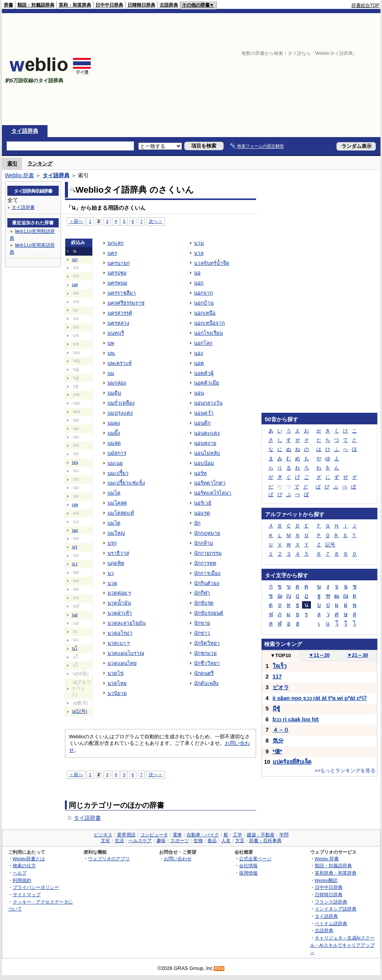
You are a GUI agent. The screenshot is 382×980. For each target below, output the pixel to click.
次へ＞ (156, 221)
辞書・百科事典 (265, 841)
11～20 (319, 655)
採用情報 (248, 873)
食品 (212, 841)
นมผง (114, 423)
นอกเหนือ (205, 313)
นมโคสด (117, 503)
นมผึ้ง (114, 433)
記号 (330, 545)
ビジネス (103, 835)
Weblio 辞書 (20, 175)
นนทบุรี (116, 333)
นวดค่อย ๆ (119, 593)
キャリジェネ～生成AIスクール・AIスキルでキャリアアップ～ (342, 945)
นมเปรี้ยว (118, 473)
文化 (105, 841)
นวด (112, 583)
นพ (75, 505)
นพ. (112, 353)
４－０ (281, 730)
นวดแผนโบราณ (126, 653)
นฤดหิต (116, 563)
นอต (199, 363)
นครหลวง (118, 323)
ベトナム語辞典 (331, 923)
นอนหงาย (205, 443)
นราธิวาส (118, 553)
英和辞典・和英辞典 (336, 873)
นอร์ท (200, 473)
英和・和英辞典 (75, 5)
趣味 (161, 841)
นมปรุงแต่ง (120, 413)
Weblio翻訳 (326, 880)
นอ (75, 615)
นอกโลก (203, 343)
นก (75, 259)
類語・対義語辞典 (36, 5)
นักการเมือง (207, 573)
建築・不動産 (261, 835)
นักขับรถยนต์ (209, 613)
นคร (112, 253)
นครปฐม (117, 273)
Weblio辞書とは (29, 859)
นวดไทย (117, 683)
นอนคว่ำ (204, 413)
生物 (198, 841)
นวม (199, 243)
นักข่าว (202, 633)
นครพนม (117, 283)
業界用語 (126, 835)
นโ (75, 648)
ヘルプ (20, 873)
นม (75, 530)
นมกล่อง (117, 383)
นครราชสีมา (122, 293)
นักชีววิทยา (207, 663)
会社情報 (248, 866)
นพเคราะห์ (120, 363)
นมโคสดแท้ (121, 513)
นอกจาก (203, 293)
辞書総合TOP (366, 5)
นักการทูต (205, 563)
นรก (112, 543)
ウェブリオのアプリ (109, 859)
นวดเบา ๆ (119, 643)
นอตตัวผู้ (204, 373)
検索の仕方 (24, 866)
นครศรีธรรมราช (126, 303)
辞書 (8, 5)
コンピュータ (154, 835)
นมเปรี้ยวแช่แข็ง (126, 483)
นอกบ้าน (204, 303)
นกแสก (115, 243)
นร (75, 547)
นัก (197, 523)
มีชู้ (276, 709)
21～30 (357, 655)
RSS (219, 969)
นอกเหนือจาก (209, 323)
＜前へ (76, 221)
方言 (240, 841)
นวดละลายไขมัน (126, 623)
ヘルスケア (140, 841)
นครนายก (119, 263)
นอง (199, 353)
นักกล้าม (204, 543)
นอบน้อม (204, 463)
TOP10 (281, 655)
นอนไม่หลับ (207, 453)
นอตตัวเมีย (206, 383)
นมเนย (115, 463)
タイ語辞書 (87, 818)
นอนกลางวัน (208, 403)
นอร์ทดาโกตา (210, 483)
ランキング (40, 164)
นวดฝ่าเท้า (120, 613)
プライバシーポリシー (36, 887)
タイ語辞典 (25, 131)
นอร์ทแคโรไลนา (213, 493)
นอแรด (202, 513)
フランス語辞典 (331, 902)
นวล (199, 253)
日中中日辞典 (109, 5)
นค (75, 285)
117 (277, 677)
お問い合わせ (178, 859)
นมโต (114, 523)
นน (75, 462)
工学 (238, 835)
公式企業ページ (255, 859)
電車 (177, 835)
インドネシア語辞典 (336, 909)
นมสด (114, 443)
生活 (119, 841)
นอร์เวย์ (203, 503)
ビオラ (281, 687)
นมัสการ (117, 453)
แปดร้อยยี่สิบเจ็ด (292, 762)
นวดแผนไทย (122, 663)
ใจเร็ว (280, 666)
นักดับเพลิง (206, 683)
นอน (199, 393)
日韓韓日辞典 (141, 5)
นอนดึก (202, 423)
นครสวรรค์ (120, 313)
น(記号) (80, 711)
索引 (12, 164)
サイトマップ (27, 894)
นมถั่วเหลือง (121, 403)
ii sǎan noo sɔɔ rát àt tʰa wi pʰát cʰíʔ (320, 698)
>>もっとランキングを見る (345, 771)
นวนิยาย (117, 693)
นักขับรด (204, 603)
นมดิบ (114, 393)
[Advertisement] (263, 69)
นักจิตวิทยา (207, 643)
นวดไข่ (115, 673)
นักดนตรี (204, 673)
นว (75, 564)
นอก (199, 283)
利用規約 (22, 880)
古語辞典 (169, 5)
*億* (278, 751)
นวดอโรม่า (120, 633)
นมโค (114, 493)
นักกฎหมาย (207, 533)
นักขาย (202, 623)
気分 (278, 741)
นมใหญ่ (116, 533)
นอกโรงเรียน (208, 333)
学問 (284, 835)
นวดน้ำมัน (119, 603)
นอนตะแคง (207, 433)
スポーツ (180, 841)
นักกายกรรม (208, 553)
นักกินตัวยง (207, 583)
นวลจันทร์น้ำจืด (212, 263)
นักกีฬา (202, 593)
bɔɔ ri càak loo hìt (296, 719)
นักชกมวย (205, 653)
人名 (226, 841)
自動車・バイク (203, 835)
